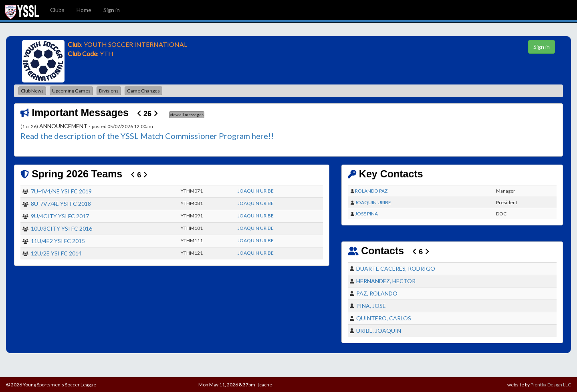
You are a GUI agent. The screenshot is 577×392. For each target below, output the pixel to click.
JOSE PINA (366, 214)
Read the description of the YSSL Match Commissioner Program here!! (147, 136)
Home (84, 10)
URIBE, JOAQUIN (379, 331)
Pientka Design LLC (551, 385)
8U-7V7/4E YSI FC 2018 (61, 204)
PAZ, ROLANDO (377, 293)
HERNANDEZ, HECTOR (386, 281)
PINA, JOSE (371, 306)
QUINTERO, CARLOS (384, 318)
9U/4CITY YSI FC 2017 (60, 216)
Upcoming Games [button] (71, 91)
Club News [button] (32, 91)
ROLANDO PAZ (371, 191)
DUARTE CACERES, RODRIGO (396, 268)
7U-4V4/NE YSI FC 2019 (61, 191)
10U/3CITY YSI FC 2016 (62, 228)
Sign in (112, 10)
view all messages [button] (187, 115)
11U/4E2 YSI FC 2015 (58, 241)
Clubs (57, 10)
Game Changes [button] (143, 91)
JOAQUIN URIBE (256, 191)
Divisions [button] (109, 91)
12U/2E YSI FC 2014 (56, 253)
